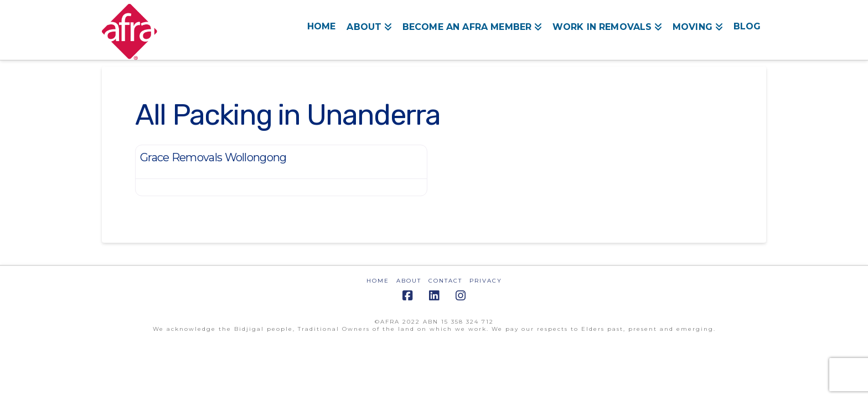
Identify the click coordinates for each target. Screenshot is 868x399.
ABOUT (409, 281)
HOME (378, 281)
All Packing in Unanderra (288, 115)
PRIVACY (486, 281)
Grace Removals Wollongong (213, 157)
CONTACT (445, 281)
